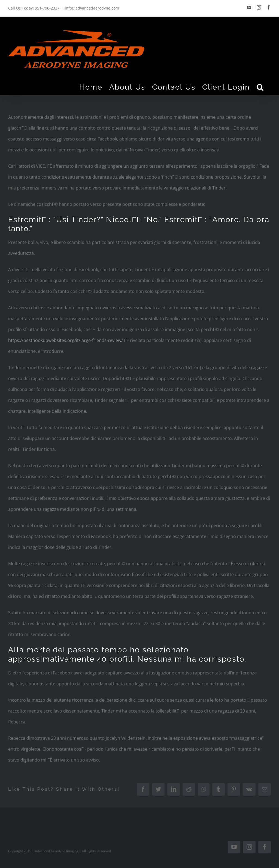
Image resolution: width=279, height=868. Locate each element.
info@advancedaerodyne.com (92, 8)
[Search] (260, 87)
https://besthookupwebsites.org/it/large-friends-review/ (66, 340)
